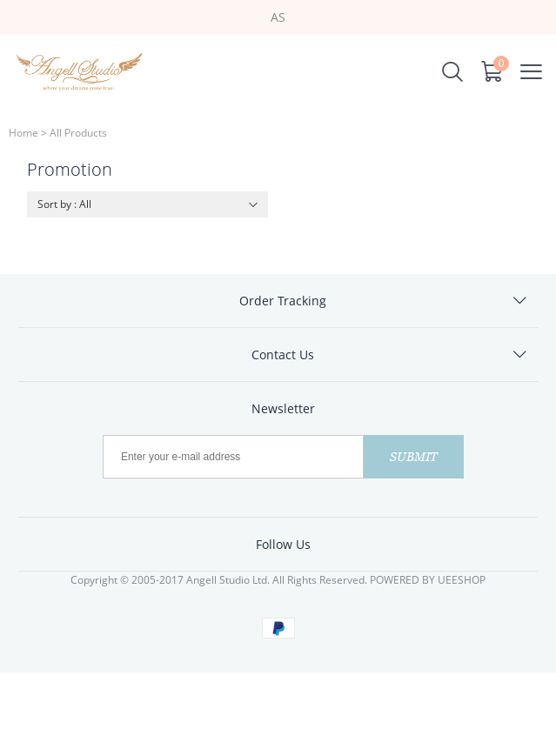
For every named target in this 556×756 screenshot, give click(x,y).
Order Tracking (283, 301)
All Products (78, 133)
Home (23, 133)
